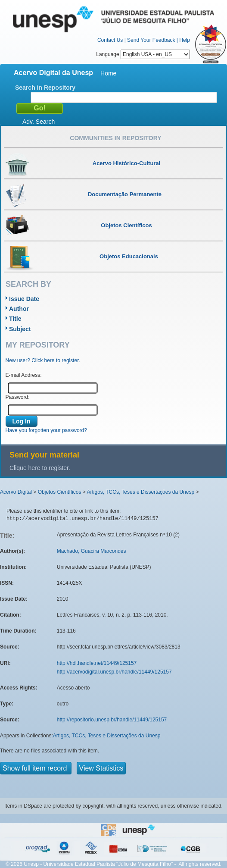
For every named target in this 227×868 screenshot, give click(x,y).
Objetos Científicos (60, 492)
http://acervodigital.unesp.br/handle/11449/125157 (114, 672)
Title (15, 319)
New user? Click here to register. (43, 360)
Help (185, 40)
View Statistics (101, 768)
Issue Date (24, 299)
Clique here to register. (40, 468)
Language (143, 54)
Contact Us (110, 40)
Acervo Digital (16, 492)
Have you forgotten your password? (46, 430)
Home (108, 73)
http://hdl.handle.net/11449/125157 (97, 663)
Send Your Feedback (151, 40)
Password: (18, 397)
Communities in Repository (115, 138)
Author (19, 309)
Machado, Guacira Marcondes (92, 551)
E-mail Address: (24, 375)
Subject (20, 329)
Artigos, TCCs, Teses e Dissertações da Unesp (140, 492)
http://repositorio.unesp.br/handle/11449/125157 (112, 720)
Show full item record (36, 768)
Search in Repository (45, 88)
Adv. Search (39, 122)
